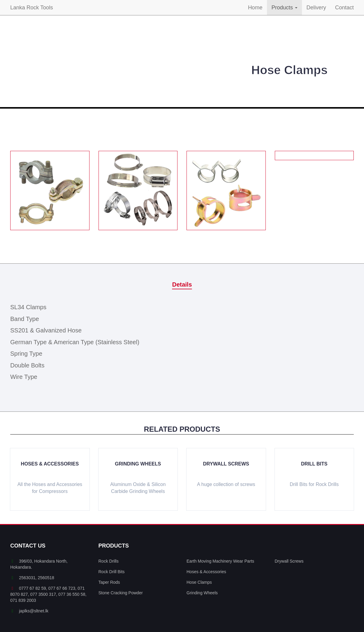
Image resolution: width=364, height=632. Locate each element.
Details (182, 284)
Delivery (316, 8)
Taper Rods (109, 582)
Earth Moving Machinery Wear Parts (220, 561)
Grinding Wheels (138, 464)
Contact (344, 8)
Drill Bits (314, 464)
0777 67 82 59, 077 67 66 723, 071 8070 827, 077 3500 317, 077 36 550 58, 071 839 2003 (48, 594)
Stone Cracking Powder (121, 593)
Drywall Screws (226, 464)
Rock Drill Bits (112, 572)
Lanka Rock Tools (32, 8)
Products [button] (284, 8)
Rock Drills (109, 561)
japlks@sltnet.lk (29, 611)
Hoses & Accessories (50, 464)
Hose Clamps (199, 582)
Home (255, 8)
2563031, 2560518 (32, 578)
